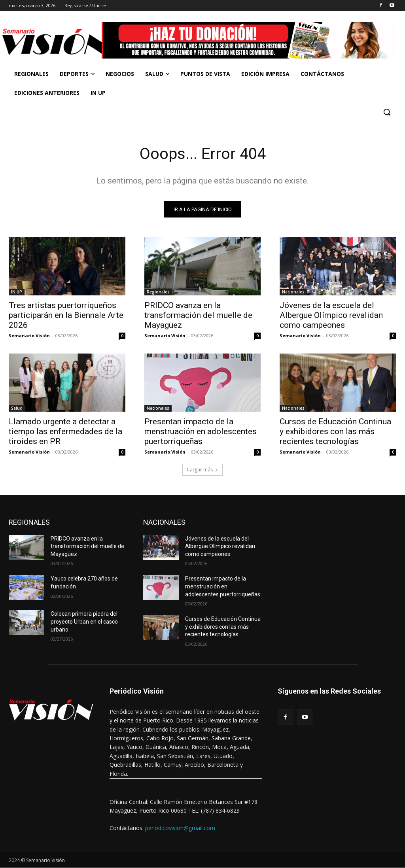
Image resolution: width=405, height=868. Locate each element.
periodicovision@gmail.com (180, 828)
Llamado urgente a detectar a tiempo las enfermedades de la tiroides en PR (65, 432)
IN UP (17, 292)
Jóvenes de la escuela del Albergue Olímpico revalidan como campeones (331, 316)
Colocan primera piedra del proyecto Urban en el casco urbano (84, 622)
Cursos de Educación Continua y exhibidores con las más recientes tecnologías (335, 432)
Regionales (158, 292)
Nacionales (293, 292)
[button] (387, 112)
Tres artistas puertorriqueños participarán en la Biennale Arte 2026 (66, 316)
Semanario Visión (29, 336)
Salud (17, 409)
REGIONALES (29, 523)
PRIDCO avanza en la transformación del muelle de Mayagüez (198, 316)
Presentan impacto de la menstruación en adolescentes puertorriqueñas (201, 432)
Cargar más (202, 470)
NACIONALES (164, 523)
